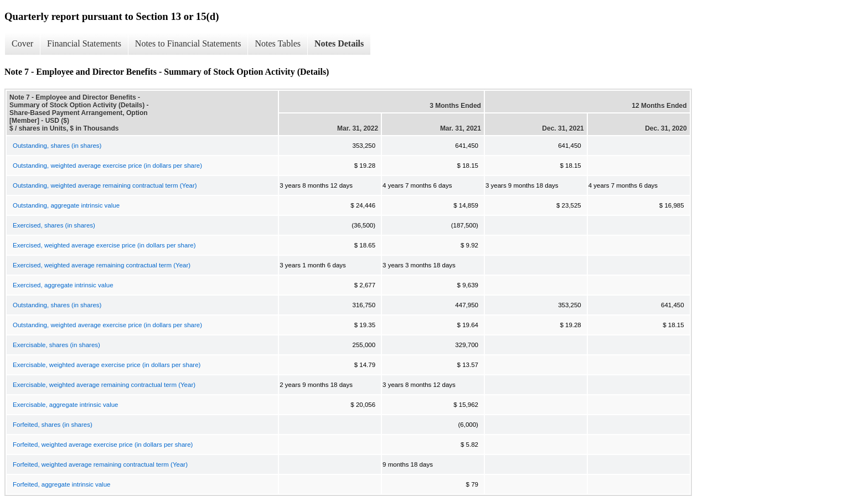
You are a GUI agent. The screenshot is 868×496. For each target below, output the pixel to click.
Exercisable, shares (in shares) (56, 345)
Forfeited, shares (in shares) (53, 425)
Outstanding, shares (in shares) (57, 146)
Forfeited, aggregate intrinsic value (61, 484)
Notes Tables (278, 43)
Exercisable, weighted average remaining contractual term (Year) (104, 385)
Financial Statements (84, 43)
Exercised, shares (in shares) (54, 225)
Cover (22, 43)
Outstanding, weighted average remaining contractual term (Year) (105, 185)
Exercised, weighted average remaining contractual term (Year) (102, 265)
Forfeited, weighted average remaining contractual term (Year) (100, 464)
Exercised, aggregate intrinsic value (63, 285)
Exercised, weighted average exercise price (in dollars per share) (104, 245)
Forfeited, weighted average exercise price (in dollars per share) (103, 445)
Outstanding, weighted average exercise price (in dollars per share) (107, 166)
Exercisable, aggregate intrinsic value (66, 405)
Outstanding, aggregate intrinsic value (66, 205)
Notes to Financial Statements (188, 43)
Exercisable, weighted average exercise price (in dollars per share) (107, 365)
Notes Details (339, 43)
